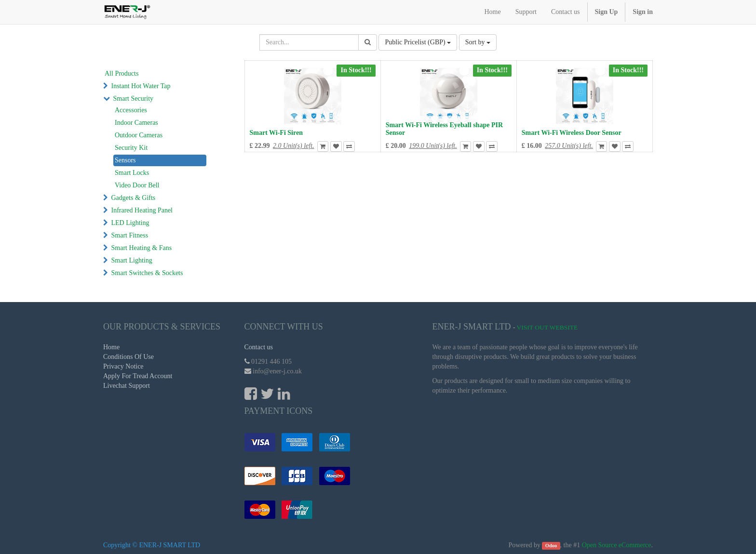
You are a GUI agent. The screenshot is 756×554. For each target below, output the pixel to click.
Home (111, 347)
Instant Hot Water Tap (141, 86)
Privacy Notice (123, 366)
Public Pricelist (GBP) (418, 42)
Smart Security (134, 99)
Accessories (131, 110)
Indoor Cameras (136, 123)
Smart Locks (132, 173)
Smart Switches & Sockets (147, 273)
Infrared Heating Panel (142, 210)
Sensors (125, 160)
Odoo (551, 546)
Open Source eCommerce (617, 545)
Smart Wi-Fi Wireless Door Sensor (572, 133)
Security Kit (131, 148)
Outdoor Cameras (139, 135)
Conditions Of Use (128, 357)
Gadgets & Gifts (134, 198)
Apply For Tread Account (138, 376)
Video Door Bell (137, 185)
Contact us (259, 347)
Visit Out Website (547, 327)
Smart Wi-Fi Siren (276, 133)
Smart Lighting (132, 260)
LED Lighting (130, 223)
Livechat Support (127, 386)
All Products (121, 73)
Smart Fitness (130, 235)
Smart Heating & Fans (142, 248)
